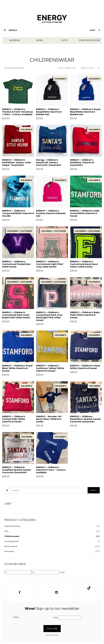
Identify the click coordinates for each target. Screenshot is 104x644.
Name (16, 617)
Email (56, 618)
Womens (14, 40)
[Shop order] (90, 68)
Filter (62, 572)
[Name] (19, 618)
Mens (39, 40)
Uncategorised (11, 541)
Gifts (64, 40)
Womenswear (11, 546)
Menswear (9, 551)
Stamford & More (89, 40)
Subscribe (52, 628)
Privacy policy (52, 635)
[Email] (70, 618)
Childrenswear (12, 536)
